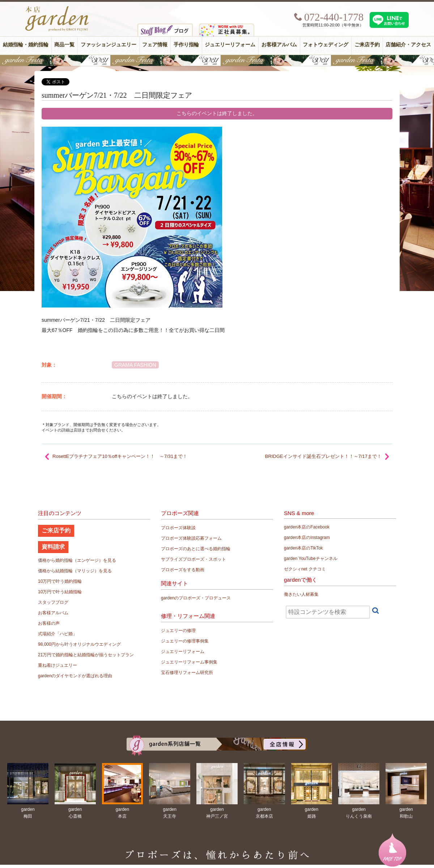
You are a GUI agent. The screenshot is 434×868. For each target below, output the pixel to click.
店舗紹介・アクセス (408, 45)
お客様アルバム (279, 45)
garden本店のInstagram (307, 538)
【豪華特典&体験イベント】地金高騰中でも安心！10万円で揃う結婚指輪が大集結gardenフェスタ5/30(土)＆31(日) (217, 60)
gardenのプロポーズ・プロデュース (196, 598)
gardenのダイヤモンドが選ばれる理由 (75, 676)
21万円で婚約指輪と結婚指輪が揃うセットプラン (86, 655)
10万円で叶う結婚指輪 (60, 592)
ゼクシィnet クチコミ (305, 569)
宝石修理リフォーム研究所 (187, 673)
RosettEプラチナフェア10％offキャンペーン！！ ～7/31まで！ (120, 456)
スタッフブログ (53, 602)
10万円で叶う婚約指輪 (60, 581)
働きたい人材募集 (301, 594)
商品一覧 (64, 45)
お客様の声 (49, 623)
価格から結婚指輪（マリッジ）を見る (75, 571)
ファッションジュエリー (109, 45)
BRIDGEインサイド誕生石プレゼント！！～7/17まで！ (323, 456)
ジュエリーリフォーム (230, 45)
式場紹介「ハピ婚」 (58, 634)
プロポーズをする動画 (183, 570)
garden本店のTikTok (303, 548)
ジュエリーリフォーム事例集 (189, 662)
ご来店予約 (367, 45)
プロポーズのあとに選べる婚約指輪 (196, 549)
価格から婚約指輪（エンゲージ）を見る (77, 560)
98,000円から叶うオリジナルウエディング (79, 644)
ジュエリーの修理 (178, 631)
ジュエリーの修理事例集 (185, 641)
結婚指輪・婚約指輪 (26, 45)
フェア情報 (155, 45)
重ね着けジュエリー (58, 665)
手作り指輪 (186, 45)
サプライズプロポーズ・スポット (193, 559)
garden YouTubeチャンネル (311, 559)
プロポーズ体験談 (178, 528)
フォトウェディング (325, 45)
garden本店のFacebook (307, 527)
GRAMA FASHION (135, 365)
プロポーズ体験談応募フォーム (191, 538)
